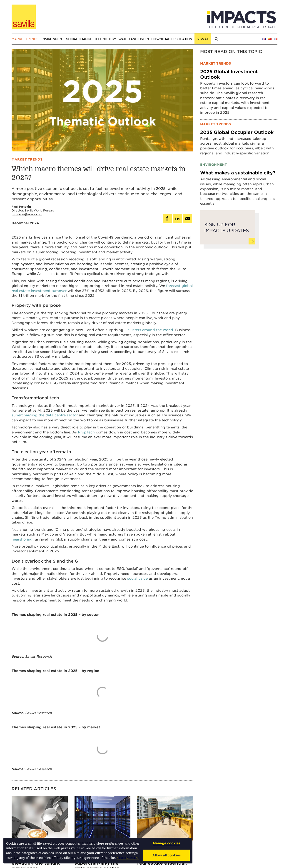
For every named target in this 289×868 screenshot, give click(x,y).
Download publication (172, 39)
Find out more (128, 858)
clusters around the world (150, 330)
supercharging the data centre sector (45, 415)
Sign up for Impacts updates (229, 231)
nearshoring (22, 539)
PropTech (86, 432)
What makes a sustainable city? (238, 173)
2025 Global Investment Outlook (229, 74)
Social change (79, 39)
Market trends (25, 39)
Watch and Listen (134, 39)
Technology (105, 39)
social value (137, 578)
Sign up (203, 39)
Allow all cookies (166, 855)
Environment (52, 39)
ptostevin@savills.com (27, 214)
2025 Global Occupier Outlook (237, 132)
